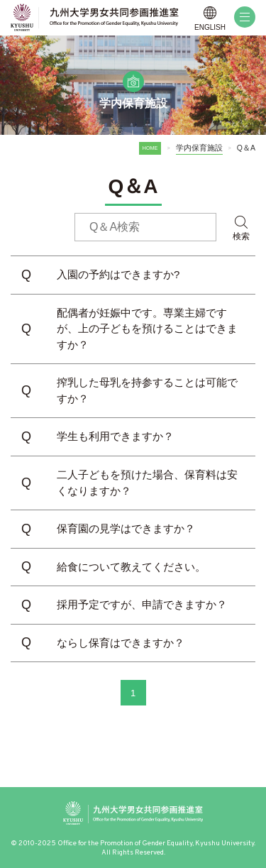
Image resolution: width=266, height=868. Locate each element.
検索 (241, 236)
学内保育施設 (199, 148)
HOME (150, 148)
